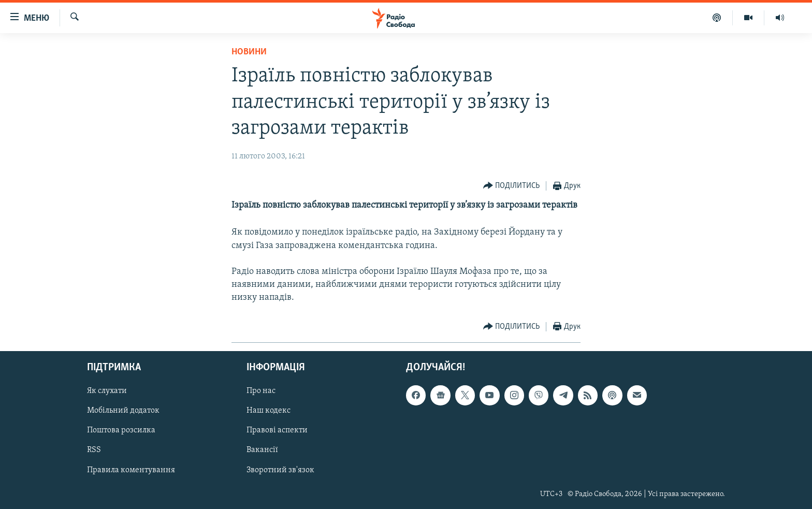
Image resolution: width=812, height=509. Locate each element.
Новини (249, 52)
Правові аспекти (277, 430)
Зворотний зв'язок (280, 470)
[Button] (512, 186)
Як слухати (107, 391)
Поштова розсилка (121, 430)
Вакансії (262, 450)
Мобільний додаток (123, 411)
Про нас (261, 391)
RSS (94, 450)
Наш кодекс (269, 411)
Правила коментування (131, 470)
